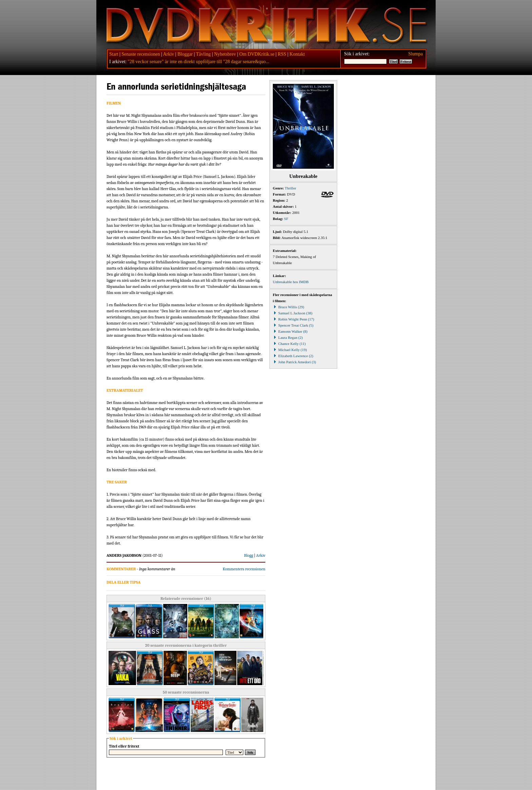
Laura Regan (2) (288, 337)
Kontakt (297, 54)
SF (286, 219)
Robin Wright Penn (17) (293, 319)
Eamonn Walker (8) (290, 331)
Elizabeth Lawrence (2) (293, 356)
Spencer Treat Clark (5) (293, 325)
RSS (282, 54)
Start (114, 54)
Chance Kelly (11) (289, 344)
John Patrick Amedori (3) (294, 362)
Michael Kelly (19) (290, 350)
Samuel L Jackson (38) (293, 313)
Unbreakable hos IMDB (291, 282)
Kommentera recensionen (244, 569)
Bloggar (185, 54)
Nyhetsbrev (225, 54)
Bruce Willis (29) (288, 307)
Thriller (290, 188)
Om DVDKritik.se (257, 54)
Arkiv (168, 54)
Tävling (204, 54)
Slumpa (415, 54)
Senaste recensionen (141, 54)
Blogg (249, 555)
